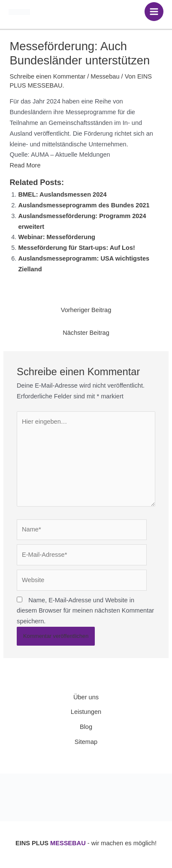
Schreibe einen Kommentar (47, 76)
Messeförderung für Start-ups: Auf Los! (76, 248)
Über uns (86, 697)
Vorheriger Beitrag (86, 310)
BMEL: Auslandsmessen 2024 (62, 194)
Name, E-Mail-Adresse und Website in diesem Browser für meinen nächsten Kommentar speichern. (85, 611)
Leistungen (86, 712)
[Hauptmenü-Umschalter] (154, 12)
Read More (25, 165)
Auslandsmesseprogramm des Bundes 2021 (84, 205)
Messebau (105, 76)
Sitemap (86, 742)
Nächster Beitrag (86, 333)
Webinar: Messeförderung (57, 237)
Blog (86, 727)
